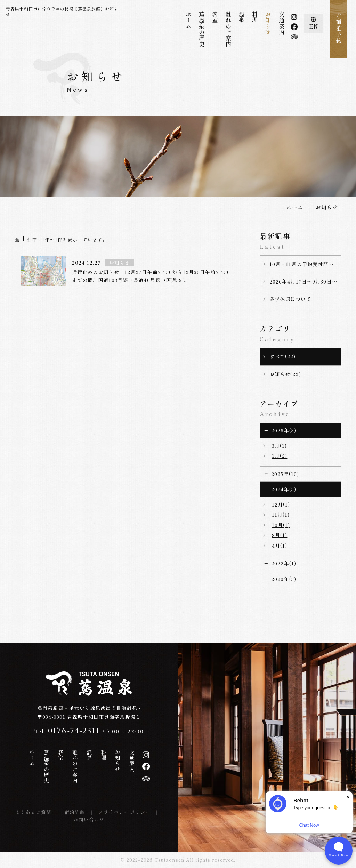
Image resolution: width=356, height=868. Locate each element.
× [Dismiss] (348, 797)
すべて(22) (283, 356)
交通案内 (282, 23)
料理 (255, 17)
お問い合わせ (89, 819)
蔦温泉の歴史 (202, 29)
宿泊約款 (75, 812)
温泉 (242, 17)
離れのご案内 (228, 29)
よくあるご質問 (33, 812)
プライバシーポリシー (124, 812)
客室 (215, 17)
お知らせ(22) (285, 374)
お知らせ (268, 23)
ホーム (188, 20)
